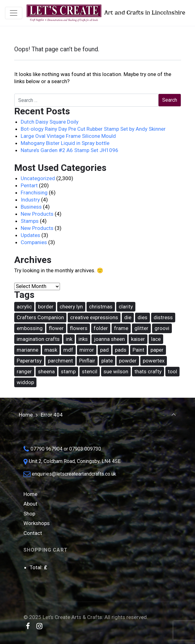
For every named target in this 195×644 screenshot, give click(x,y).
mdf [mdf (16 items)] (68, 350)
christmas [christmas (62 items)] (101, 307)
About (30, 504)
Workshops (37, 523)
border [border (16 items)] (46, 307)
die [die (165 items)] (128, 317)
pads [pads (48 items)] (121, 350)
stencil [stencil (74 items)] (90, 371)
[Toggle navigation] (14, 13)
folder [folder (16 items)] (101, 328)
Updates (30, 235)
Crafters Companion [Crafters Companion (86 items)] (40, 317)
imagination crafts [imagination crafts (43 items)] (38, 339)
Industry (30, 200)
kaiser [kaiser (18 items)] (138, 339)
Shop (29, 514)
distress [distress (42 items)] (163, 317)
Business (31, 207)
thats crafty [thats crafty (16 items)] (148, 371)
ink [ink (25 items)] (69, 339)
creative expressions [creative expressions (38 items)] (94, 317)
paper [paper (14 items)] (157, 350)
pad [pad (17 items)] (104, 350)
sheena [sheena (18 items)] (46, 371)
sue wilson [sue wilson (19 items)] (116, 371)
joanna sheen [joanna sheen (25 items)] (109, 339)
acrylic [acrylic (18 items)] (24, 307)
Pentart (29, 185)
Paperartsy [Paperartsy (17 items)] (29, 361)
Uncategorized (38, 178)
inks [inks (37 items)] (83, 339)
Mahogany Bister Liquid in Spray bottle (65, 143)
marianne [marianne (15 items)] (28, 350)
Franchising (34, 193)
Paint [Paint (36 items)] (138, 350)
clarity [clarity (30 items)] (126, 307)
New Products (37, 214)
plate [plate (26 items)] (107, 361)
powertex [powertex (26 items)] (154, 361)
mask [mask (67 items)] (51, 350)
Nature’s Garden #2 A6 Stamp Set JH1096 (70, 150)
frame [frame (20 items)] (121, 328)
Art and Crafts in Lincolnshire (105, 13)
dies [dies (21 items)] (142, 317)
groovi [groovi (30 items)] (162, 328)
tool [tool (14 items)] (172, 371)
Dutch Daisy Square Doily (50, 122)
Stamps (30, 221)
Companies (34, 242)
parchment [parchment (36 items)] (60, 361)
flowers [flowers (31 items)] (79, 328)
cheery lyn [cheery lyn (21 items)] (71, 307)
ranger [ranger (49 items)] (24, 371)
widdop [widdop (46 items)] (25, 382)
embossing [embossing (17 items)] (30, 328)
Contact (33, 533)
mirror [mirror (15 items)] (87, 350)
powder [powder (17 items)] (128, 361)
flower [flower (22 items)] (56, 328)
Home (26, 415)
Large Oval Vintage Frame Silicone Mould (68, 136)
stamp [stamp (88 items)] (68, 371)
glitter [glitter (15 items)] (141, 328)
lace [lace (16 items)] (156, 339)
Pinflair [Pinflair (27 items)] (87, 361)
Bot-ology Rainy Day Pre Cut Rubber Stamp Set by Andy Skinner (93, 129)
